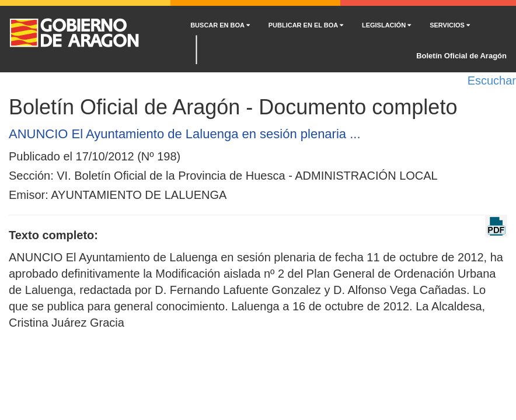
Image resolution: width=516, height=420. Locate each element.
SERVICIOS (450, 25)
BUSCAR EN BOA (220, 25)
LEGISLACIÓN (386, 25)
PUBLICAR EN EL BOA (306, 25)
